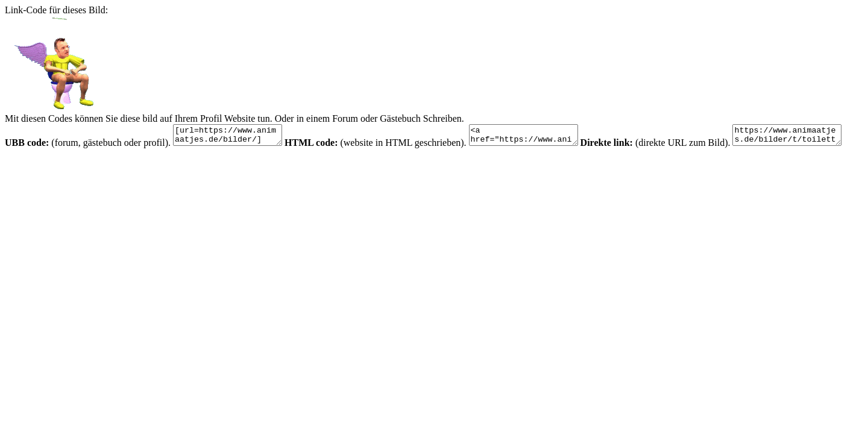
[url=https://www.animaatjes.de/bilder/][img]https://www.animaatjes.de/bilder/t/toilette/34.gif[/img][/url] (234, 137)
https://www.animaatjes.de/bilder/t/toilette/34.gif (65, 165)
